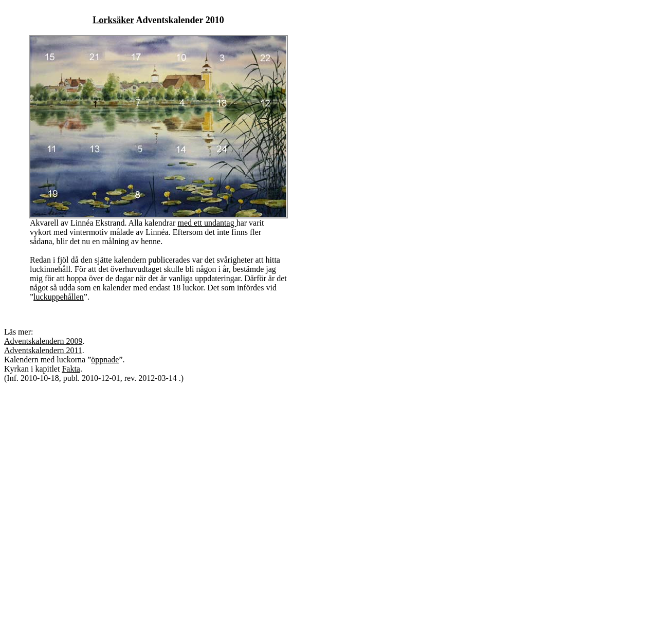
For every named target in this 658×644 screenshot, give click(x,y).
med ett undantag (207, 223)
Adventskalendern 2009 (43, 341)
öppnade (105, 360)
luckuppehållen (59, 297)
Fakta (71, 369)
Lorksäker (113, 20)
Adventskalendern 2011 (43, 350)
